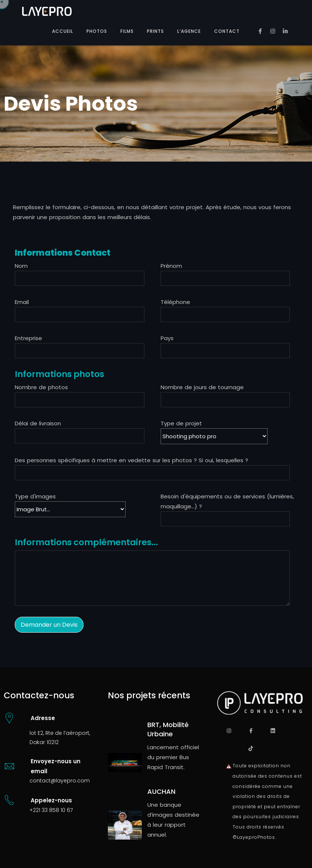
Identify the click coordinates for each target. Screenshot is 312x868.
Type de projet (218, 432)
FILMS (127, 31)
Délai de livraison (38, 423)
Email (22, 302)
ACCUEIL (63, 31)
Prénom (171, 266)
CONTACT (227, 31)
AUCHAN (161, 791)
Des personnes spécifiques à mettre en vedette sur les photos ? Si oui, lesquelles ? (131, 460)
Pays (167, 338)
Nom (21, 266)
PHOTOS (97, 31)
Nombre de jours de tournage (202, 387)
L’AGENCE (189, 31)
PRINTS (155, 31)
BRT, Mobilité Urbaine (168, 729)
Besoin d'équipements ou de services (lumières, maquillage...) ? (227, 501)
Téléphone (175, 302)
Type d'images (35, 496)
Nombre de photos (41, 387)
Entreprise (28, 338)
